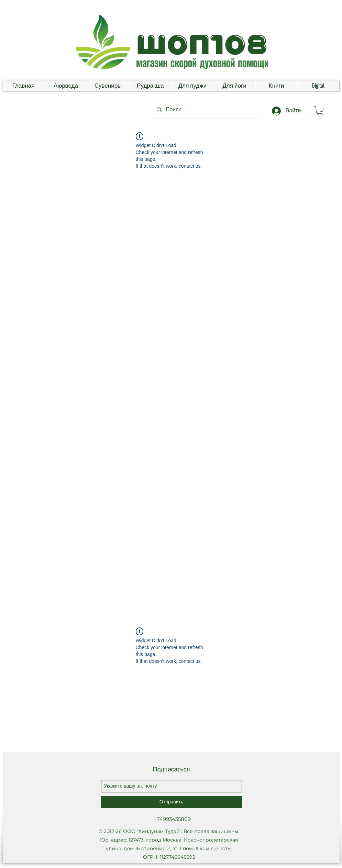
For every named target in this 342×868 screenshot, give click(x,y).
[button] (320, 111)
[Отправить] (172, 802)
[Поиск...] (204, 110)
